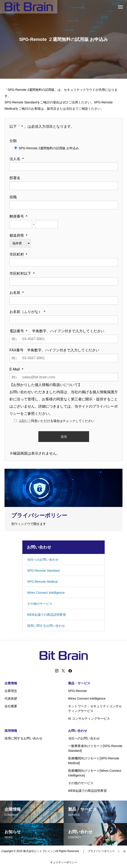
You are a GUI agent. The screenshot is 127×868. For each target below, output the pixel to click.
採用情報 (11, 731)
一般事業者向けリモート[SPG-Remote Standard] (95, 748)
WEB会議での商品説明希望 (46, 615)
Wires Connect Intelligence (46, 593)
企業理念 (11, 691)
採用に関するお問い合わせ (46, 626)
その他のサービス (40, 604)
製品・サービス (79, 683)
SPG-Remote (77, 691)
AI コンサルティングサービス (89, 718)
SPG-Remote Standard (43, 571)
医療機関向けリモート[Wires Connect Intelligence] (95, 773)
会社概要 (11, 706)
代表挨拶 (11, 698)
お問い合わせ (78, 731)
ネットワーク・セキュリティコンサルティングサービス (95, 708)
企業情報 (11, 683)
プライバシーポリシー (101, 851)
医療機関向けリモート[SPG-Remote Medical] (94, 761)
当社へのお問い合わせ (43, 560)
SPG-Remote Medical (42, 582)
